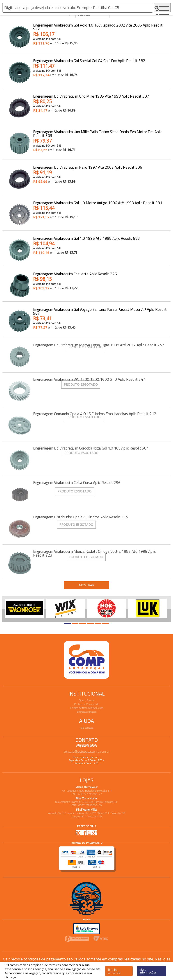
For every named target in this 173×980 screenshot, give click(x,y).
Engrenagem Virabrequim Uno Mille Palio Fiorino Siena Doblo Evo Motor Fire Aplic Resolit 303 (98, 134)
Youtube (89, 833)
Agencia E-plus (77, 939)
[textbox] (78, 8)
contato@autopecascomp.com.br (87, 751)
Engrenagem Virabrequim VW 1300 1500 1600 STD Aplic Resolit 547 (89, 379)
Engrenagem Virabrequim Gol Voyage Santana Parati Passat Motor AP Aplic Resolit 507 (100, 311)
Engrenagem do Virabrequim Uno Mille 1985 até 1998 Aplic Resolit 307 (91, 96)
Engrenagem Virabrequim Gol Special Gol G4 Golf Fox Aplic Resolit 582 (89, 61)
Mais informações (148, 971)
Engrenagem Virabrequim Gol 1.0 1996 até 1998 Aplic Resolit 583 (86, 238)
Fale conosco (87, 728)
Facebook (84, 833)
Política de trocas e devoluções (87, 708)
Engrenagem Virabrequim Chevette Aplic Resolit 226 (75, 274)
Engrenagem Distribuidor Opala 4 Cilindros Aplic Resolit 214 (81, 517)
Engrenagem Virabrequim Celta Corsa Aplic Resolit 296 (77, 483)
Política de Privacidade (86, 704)
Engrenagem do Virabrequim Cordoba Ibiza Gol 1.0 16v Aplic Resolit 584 (91, 448)
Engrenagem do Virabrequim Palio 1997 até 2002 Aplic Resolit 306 (88, 167)
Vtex (101, 939)
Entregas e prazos (87, 712)
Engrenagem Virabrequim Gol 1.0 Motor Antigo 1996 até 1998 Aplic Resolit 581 (98, 203)
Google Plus (95, 833)
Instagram (78, 833)
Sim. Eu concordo (114, 971)
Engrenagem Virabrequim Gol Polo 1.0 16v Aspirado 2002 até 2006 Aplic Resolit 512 (98, 27)
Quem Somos (86, 700)
